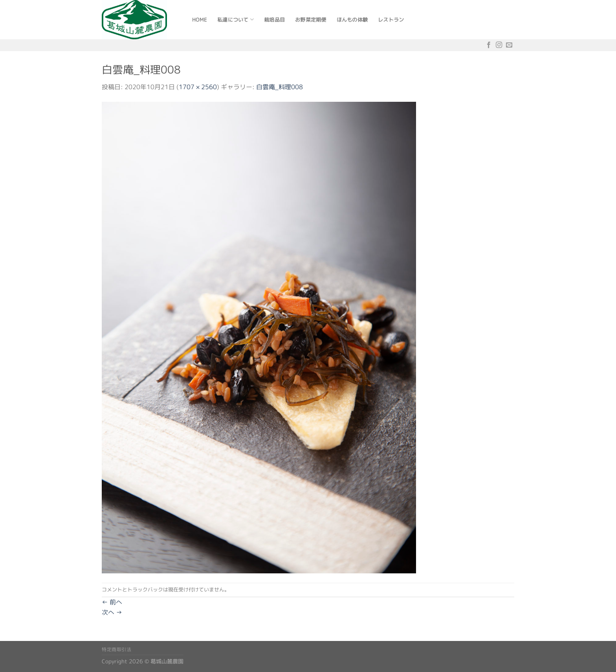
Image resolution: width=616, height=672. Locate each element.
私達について (236, 19)
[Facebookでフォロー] (489, 45)
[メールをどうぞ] (509, 45)
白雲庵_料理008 (280, 87)
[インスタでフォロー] (499, 45)
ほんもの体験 (352, 20)
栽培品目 (274, 20)
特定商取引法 (117, 649)
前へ (112, 602)
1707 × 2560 (198, 87)
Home (200, 20)
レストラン (391, 20)
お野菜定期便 (311, 20)
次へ (112, 612)
